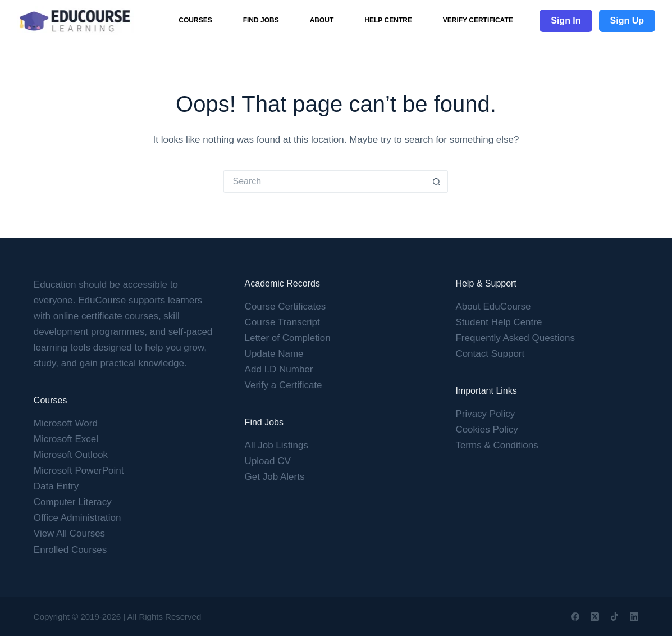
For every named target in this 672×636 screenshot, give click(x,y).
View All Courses (69, 533)
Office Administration (77, 518)
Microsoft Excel (66, 439)
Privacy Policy (485, 414)
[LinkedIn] (634, 617)
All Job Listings (276, 445)
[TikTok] (614, 617)
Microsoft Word (66, 423)
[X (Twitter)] (595, 617)
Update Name (274, 354)
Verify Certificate (478, 20)
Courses (195, 20)
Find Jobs (261, 20)
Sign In (566, 21)
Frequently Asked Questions (515, 338)
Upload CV (268, 461)
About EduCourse (493, 306)
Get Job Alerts (275, 477)
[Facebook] (575, 617)
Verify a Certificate (284, 385)
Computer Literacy (73, 502)
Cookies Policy (487, 430)
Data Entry (56, 486)
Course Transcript (282, 322)
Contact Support (490, 354)
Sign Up (627, 21)
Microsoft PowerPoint (79, 471)
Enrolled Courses (70, 550)
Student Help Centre (499, 322)
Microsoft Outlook (71, 455)
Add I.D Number (279, 369)
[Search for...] (324, 181)
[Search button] (437, 181)
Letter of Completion (288, 338)
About (322, 20)
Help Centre (388, 20)
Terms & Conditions (497, 445)
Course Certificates (285, 306)
